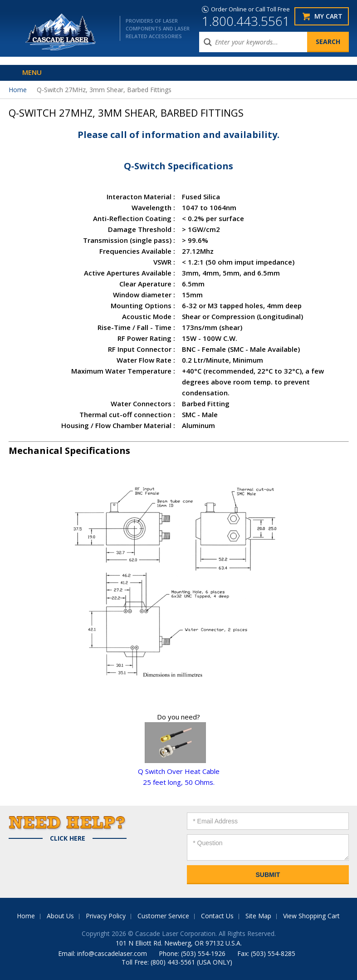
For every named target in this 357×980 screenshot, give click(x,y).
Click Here (68, 838)
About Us (60, 916)
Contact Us (217, 916)
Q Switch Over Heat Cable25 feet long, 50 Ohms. (179, 771)
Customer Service (163, 916)
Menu (32, 72)
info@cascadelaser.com (112, 953)
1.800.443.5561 (246, 21)
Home (18, 90)
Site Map (258, 916)
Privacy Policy (106, 916)
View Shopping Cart (311, 916)
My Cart (328, 16)
